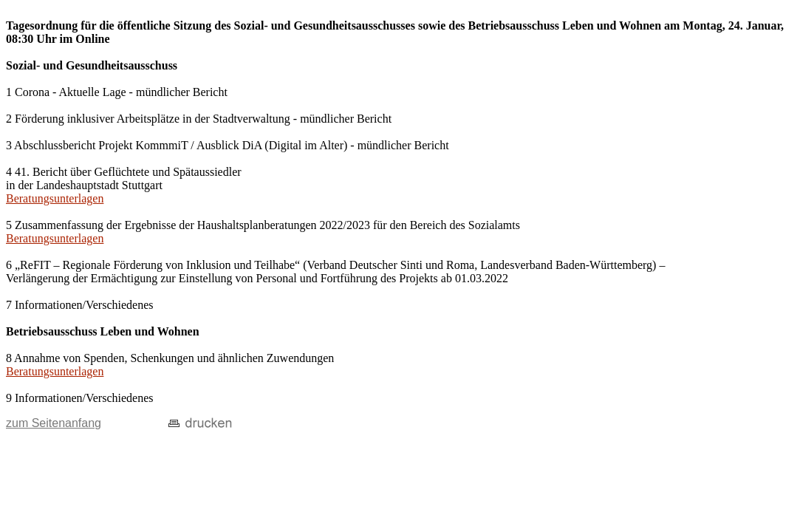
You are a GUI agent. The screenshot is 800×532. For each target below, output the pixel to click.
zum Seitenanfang (54, 423)
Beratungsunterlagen (55, 198)
